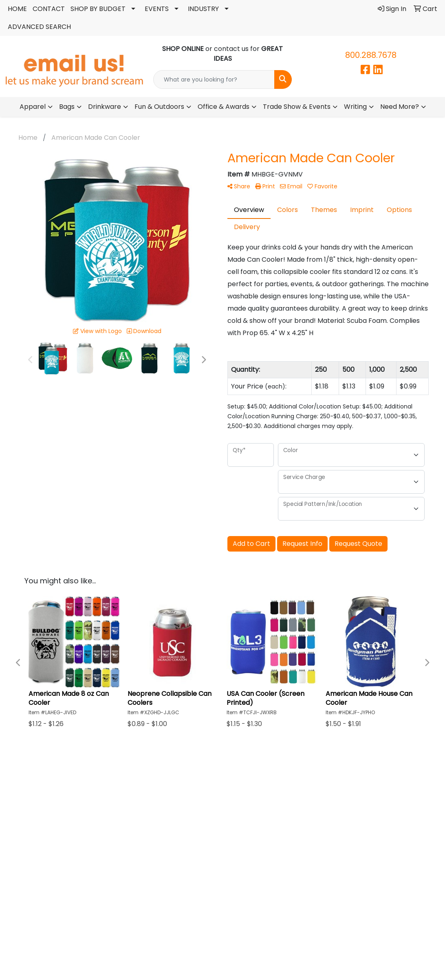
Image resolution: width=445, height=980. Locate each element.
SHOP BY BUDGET (98, 9)
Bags (67, 107)
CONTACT (49, 9)
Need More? (400, 107)
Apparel (33, 107)
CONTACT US (353, 800)
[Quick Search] (214, 79)
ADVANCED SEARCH (39, 27)
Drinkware (105, 107)
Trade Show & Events (297, 107)
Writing (355, 107)
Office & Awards (224, 107)
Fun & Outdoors (159, 107)
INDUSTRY (203, 9)
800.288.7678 (371, 55)
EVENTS (157, 9)
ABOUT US (222, 800)
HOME (17, 9)
